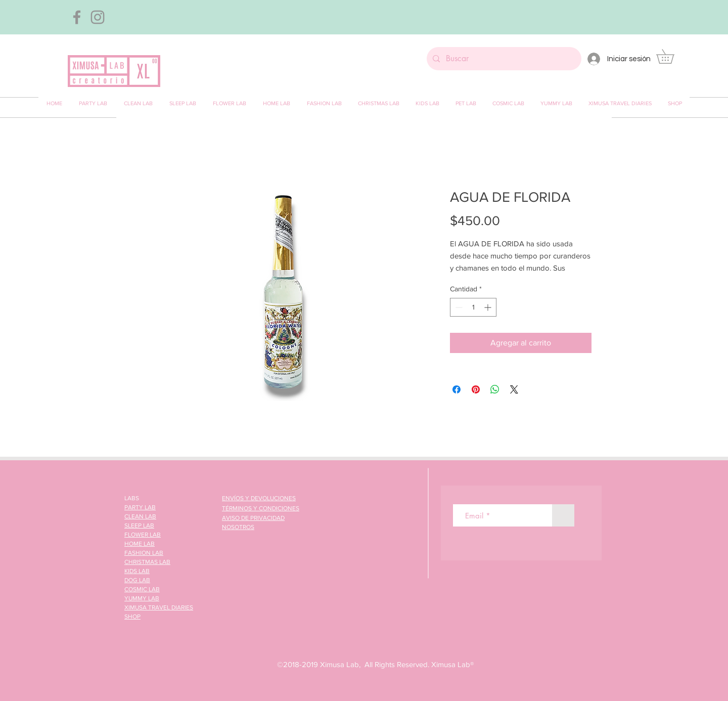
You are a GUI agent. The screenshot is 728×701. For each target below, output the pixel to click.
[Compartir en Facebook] (457, 389)
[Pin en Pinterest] (476, 389)
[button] (672, 56)
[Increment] (489, 307)
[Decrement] (458, 307)
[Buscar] (503, 59)
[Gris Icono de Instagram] (98, 17)
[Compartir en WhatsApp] (495, 389)
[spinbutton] (473, 307)
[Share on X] (514, 389)
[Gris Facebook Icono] (77, 17)
